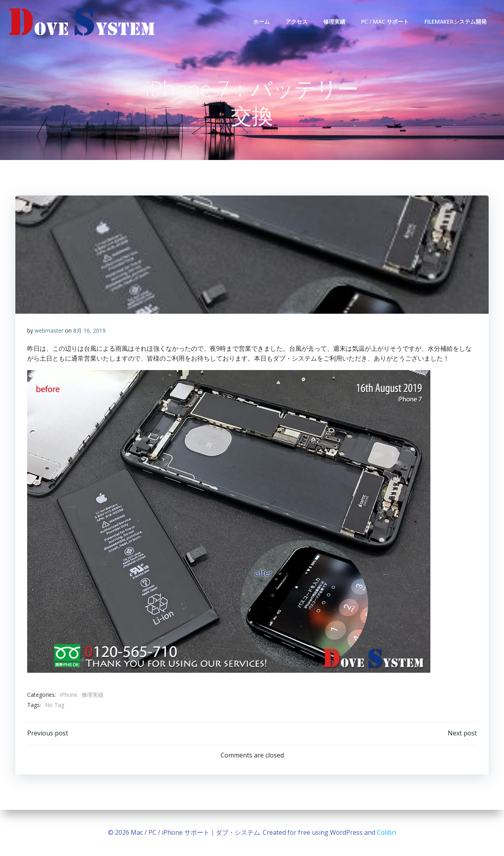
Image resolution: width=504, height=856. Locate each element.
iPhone (69, 695)
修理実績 (334, 21)
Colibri (386, 832)
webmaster (49, 330)
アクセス (296, 21)
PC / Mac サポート (385, 21)
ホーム (261, 21)
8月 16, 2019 (89, 330)
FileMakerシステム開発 (456, 21)
